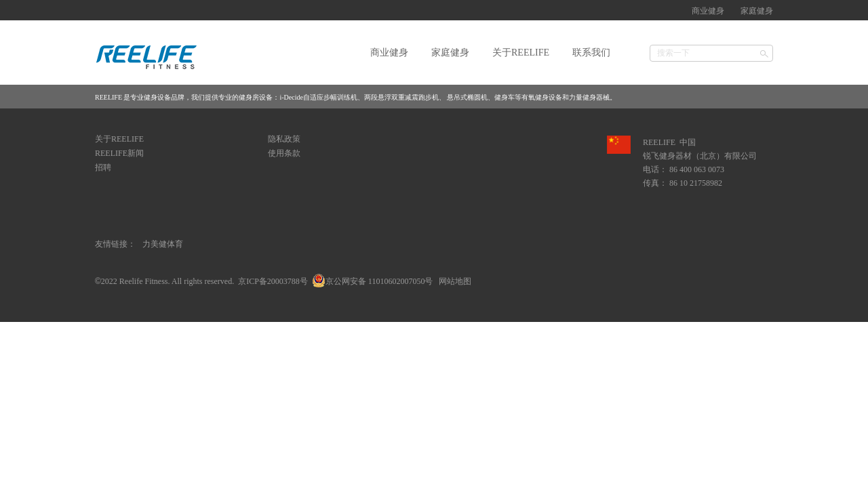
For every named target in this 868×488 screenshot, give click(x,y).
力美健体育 (163, 244)
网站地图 (453, 281)
